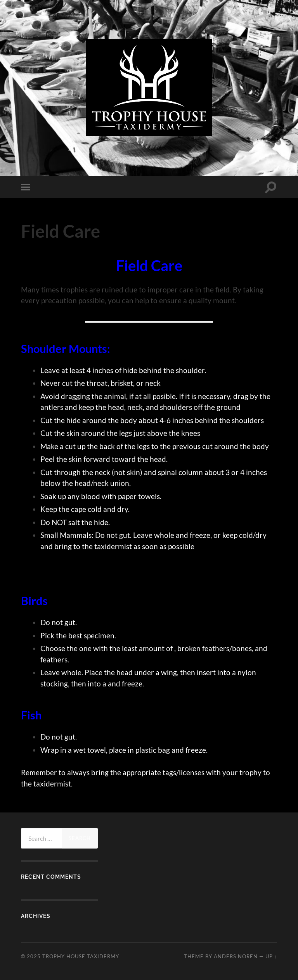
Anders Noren (236, 956)
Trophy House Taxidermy (81, 956)
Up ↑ (271, 956)
